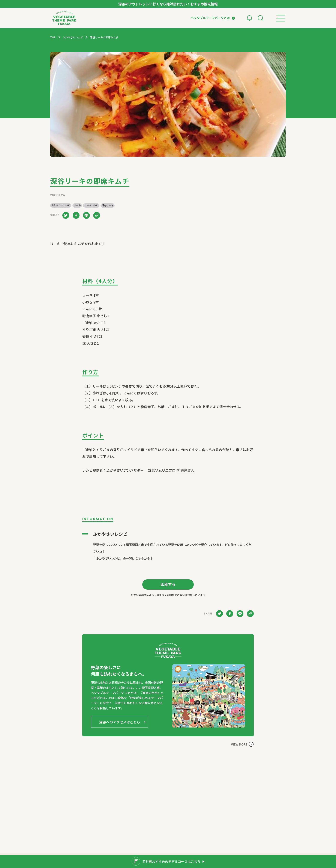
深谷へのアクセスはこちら (120, 722)
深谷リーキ (108, 205)
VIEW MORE (239, 744)
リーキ (77, 205)
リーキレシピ (91, 205)
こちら (139, 558)
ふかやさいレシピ (61, 205)
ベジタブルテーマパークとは (210, 18)
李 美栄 (185, 470)
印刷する (168, 584)
